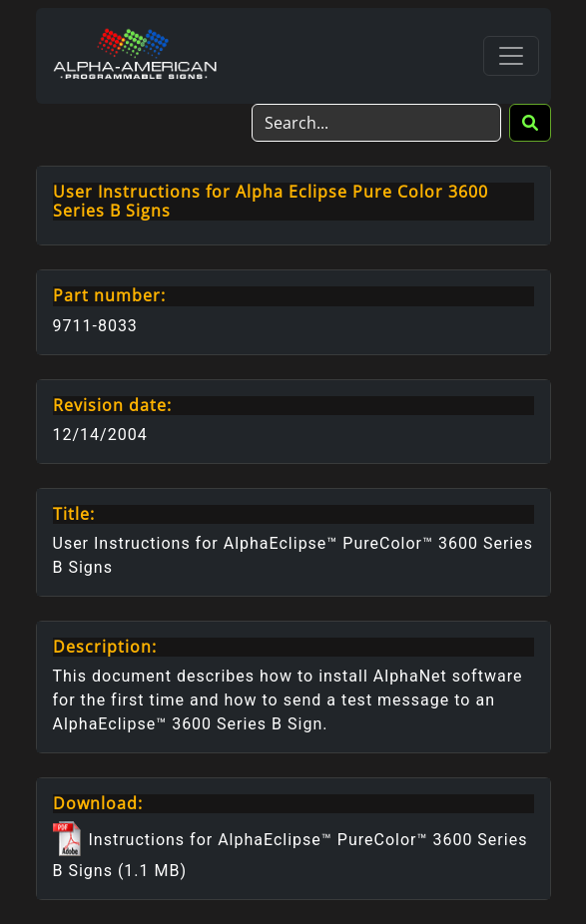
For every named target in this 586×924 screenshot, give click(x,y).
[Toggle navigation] (511, 56)
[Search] (376, 123)
